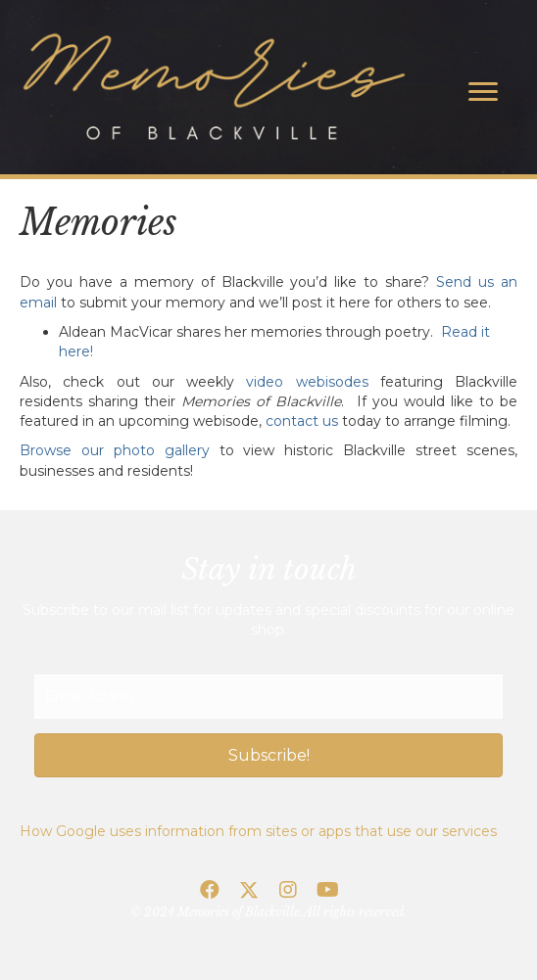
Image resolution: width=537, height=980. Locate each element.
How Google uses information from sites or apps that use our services (258, 831)
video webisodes (307, 382)
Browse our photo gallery (115, 450)
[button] (268, 755)
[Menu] (483, 92)
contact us (302, 421)
